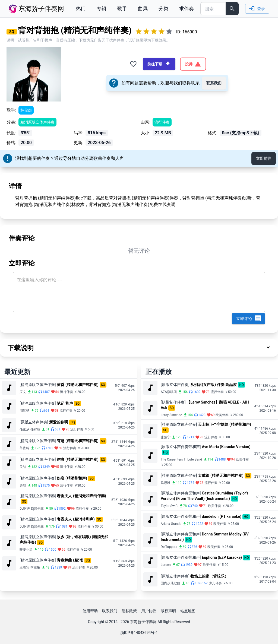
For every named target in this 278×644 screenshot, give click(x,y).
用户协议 (149, 611)
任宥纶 (35, 429)
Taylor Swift (169, 506)
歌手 (122, 9)
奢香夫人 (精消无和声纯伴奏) (81, 496)
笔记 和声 (65, 403)
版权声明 (168, 611)
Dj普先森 (38, 509)
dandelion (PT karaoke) (222, 516)
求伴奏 (187, 9)
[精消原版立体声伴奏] (38, 385)
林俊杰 (26, 110)
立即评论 (249, 319)
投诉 (193, 64)
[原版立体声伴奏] (34, 422)
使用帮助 (90, 611)
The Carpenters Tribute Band (181, 459)
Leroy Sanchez (171, 415)
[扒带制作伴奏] (173, 402)
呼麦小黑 (26, 550)
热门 (81, 9)
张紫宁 (166, 437)
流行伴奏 (162, 122)
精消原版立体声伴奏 (37, 122)
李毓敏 (35, 567)
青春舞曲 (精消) (70, 560)
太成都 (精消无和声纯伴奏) (221, 475)
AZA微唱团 (169, 392)
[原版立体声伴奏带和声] (181, 447)
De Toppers (169, 547)
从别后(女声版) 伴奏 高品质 (214, 385)
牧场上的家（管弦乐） (209, 576)
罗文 (23, 392)
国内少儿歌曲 (170, 583)
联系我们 (214, 83)
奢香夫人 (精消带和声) (76, 519)
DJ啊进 (25, 509)
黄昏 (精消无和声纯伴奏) (78, 385)
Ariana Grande (171, 524)
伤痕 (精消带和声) (72, 478)
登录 (257, 9)
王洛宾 (24, 567)
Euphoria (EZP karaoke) (222, 557)
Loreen (166, 565)
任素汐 (24, 429)
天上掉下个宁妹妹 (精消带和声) (224, 424)
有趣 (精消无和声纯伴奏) (78, 441)
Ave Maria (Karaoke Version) (226, 447)
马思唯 (166, 483)
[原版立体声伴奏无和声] (181, 493)
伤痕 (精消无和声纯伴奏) (78, 459)
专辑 (102, 9)
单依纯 (24, 448)
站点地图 (188, 611)
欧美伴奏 (222, 415)
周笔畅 (24, 411)
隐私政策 (129, 611)
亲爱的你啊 (59, 422)
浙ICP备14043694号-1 (139, 633)
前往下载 (159, 64)
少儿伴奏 (215, 583)
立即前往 (264, 158)
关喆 (23, 467)
